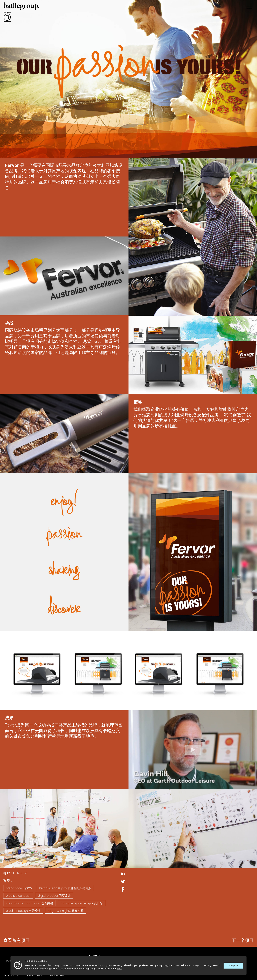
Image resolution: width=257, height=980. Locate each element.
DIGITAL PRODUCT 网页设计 (54, 896)
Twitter (123, 881)
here (120, 968)
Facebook (123, 890)
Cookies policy (34, 975)
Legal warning (12, 975)
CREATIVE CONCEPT (18, 896)
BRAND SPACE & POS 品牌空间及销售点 (65, 888)
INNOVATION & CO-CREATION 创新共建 (30, 903)
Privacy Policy (56, 975)
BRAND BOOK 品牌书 (19, 888)
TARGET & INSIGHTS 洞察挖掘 (66, 911)
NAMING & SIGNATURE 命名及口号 (82, 903)
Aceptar (233, 966)
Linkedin (123, 873)
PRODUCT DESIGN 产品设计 (23, 911)
